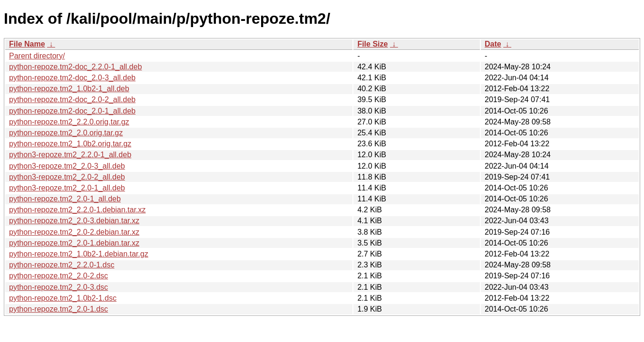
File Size (372, 44)
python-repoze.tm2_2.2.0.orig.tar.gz (69, 122)
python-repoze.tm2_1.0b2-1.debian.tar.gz (79, 254)
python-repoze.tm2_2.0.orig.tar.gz (66, 133)
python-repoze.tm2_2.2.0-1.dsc (62, 265)
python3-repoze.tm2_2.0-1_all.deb (67, 188)
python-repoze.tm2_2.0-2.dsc (59, 276)
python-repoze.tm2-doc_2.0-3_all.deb (72, 78)
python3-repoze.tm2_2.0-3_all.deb (67, 166)
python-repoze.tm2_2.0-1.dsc (59, 309)
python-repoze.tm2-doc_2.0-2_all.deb (72, 100)
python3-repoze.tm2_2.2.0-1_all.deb (70, 155)
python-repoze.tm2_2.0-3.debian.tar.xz (74, 221)
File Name (27, 44)
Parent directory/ (37, 56)
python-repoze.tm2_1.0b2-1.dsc (63, 298)
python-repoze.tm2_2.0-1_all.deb (65, 199)
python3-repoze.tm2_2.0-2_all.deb (67, 177)
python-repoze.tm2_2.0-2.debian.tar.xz (74, 232)
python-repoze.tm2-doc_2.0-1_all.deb (72, 111)
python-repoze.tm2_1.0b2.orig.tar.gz (70, 144)
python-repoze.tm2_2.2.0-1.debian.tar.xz (77, 210)
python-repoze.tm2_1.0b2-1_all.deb (69, 89)
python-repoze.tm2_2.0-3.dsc (59, 287)
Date (493, 44)
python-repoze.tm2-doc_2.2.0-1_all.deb (75, 67)
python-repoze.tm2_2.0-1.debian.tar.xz (74, 243)
